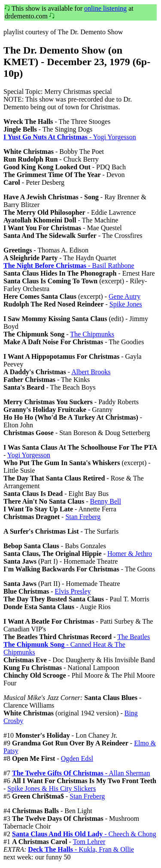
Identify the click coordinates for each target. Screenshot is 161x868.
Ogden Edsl (77, 758)
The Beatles (134, 637)
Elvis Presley (73, 591)
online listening (105, 8)
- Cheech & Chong (84, 834)
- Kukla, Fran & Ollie (81, 849)
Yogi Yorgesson (29, 455)
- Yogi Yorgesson (70, 137)
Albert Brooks (91, 372)
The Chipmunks (92, 334)
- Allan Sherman (81, 773)
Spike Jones (126, 304)
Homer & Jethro (130, 554)
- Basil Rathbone (69, 266)
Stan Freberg (83, 517)
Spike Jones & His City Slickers (52, 788)
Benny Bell (106, 501)
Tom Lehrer (89, 842)
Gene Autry (125, 296)
